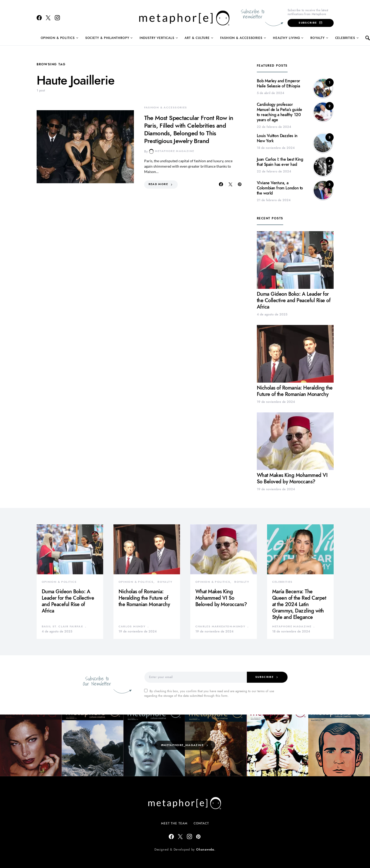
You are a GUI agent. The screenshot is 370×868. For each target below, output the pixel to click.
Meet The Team (174, 823)
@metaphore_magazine (182, 745)
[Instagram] (57, 18)
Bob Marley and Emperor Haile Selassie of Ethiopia (278, 84)
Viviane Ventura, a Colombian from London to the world (280, 188)
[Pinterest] (198, 836)
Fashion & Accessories (241, 38)
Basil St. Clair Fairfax (62, 626)
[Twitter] (48, 18)
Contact (201, 823)
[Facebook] (39, 18)
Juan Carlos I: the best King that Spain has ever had (280, 162)
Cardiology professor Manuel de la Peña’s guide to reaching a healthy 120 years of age (279, 112)
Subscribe (310, 23)
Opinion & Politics (58, 38)
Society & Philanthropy (107, 38)
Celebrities (345, 38)
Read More (158, 184)
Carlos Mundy (132, 626)
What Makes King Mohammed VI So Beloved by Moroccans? (292, 478)
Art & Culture (197, 38)
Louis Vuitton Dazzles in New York (277, 138)
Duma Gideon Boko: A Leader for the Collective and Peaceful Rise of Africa (294, 300)
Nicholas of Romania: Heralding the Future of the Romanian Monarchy (295, 391)
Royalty (317, 38)
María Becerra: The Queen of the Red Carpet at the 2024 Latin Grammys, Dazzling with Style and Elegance (299, 604)
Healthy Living (287, 38)
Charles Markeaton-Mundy (220, 626)
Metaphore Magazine (172, 151)
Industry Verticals (157, 38)
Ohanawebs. (206, 850)
